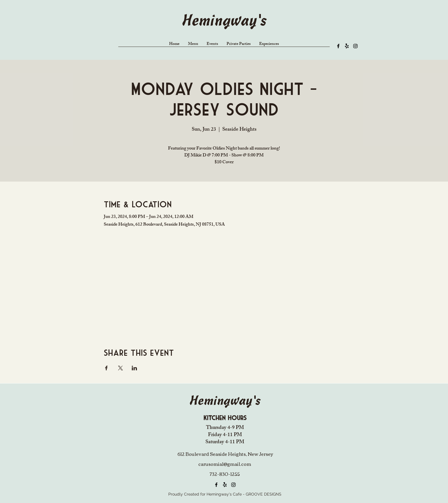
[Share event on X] (120, 368)
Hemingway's (224, 22)
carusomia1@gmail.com (225, 464)
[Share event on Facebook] (106, 368)
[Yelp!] (347, 46)
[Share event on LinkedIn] (134, 368)
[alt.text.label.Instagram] (355, 46)
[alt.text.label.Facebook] (338, 46)
